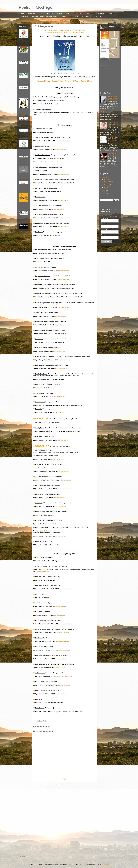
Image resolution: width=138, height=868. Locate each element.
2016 (104, 191)
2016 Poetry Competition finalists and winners (44, 16)
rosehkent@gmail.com (42, 571)
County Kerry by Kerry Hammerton (114, 123)
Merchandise (91, 13)
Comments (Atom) (68, 784)
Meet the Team (32, 13)
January (107, 187)
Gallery (68, 13)
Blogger (107, 864)
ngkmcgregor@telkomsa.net (44, 531)
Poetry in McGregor (36, 7)
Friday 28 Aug (57, 81)
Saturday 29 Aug (72, 81)
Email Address (109, 218)
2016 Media (85, 16)
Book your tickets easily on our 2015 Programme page (113, 140)
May (105, 179)
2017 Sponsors (97, 16)
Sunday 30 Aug (86, 81)
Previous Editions (79, 13)
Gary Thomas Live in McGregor (113, 154)
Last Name (104, 229)
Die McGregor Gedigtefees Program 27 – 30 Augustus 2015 (64, 32)
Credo (102, 111)
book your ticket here (63, 141)
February (107, 185)
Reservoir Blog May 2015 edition (113, 97)
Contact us (101, 13)
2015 (104, 193)
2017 (104, 177)
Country (103, 235)
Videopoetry (50, 13)
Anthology (60, 13)
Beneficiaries (24, 16)
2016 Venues (75, 16)
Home (22, 13)
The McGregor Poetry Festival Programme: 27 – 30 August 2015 (64, 30)
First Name (104, 224)
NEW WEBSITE (108, 182)
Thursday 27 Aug (43, 81)
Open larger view (23, 857)
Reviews (110, 13)
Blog (41, 13)
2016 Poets (64, 16)
